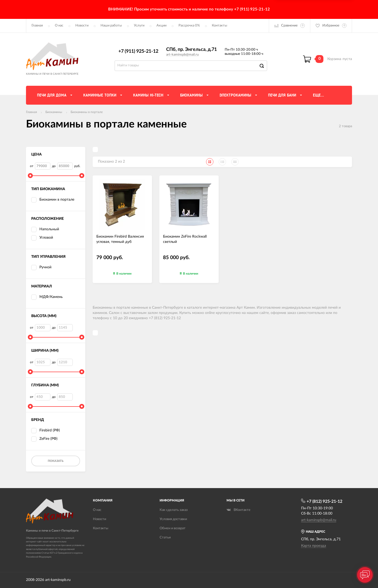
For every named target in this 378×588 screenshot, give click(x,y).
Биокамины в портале (87, 112)
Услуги (139, 26)
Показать (56, 461)
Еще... (318, 95)
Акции (161, 26)
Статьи (165, 538)
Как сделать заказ (174, 510)
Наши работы (111, 26)
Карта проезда (314, 546)
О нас (59, 26)
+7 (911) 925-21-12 (138, 51)
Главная (37, 26)
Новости (82, 26)
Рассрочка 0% (189, 26)
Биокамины (54, 112)
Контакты (219, 26)
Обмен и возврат (173, 528)
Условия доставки (173, 519)
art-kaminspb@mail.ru (182, 55)
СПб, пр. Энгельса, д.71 (191, 50)
